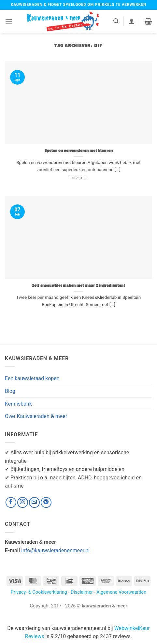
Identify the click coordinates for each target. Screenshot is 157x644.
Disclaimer (82, 592)
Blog (10, 391)
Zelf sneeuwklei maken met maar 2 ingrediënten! (78, 286)
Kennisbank (18, 404)
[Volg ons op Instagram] (23, 502)
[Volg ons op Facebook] (11, 502)
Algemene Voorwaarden (121, 592)
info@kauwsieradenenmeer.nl (55, 550)
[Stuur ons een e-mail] (34, 502)
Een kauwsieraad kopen (32, 378)
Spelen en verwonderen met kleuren (79, 151)
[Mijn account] (132, 21)
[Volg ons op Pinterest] (46, 502)
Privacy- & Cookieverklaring (39, 592)
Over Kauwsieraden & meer (36, 416)
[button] (9, 21)
